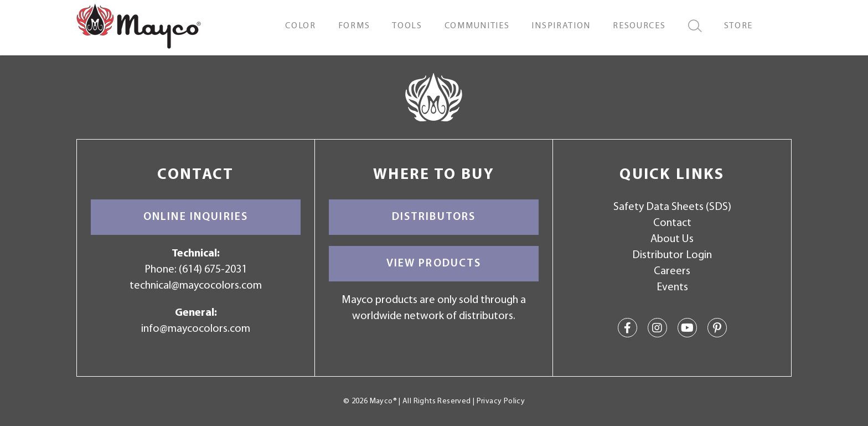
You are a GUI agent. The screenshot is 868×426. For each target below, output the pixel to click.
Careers (672, 271)
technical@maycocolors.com (196, 286)
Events (672, 288)
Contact (672, 223)
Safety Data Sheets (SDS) (672, 207)
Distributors (434, 217)
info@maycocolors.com (196, 329)
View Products (434, 264)
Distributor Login (672, 255)
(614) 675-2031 (213, 270)
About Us (672, 239)
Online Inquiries (196, 217)
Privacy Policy (501, 401)
